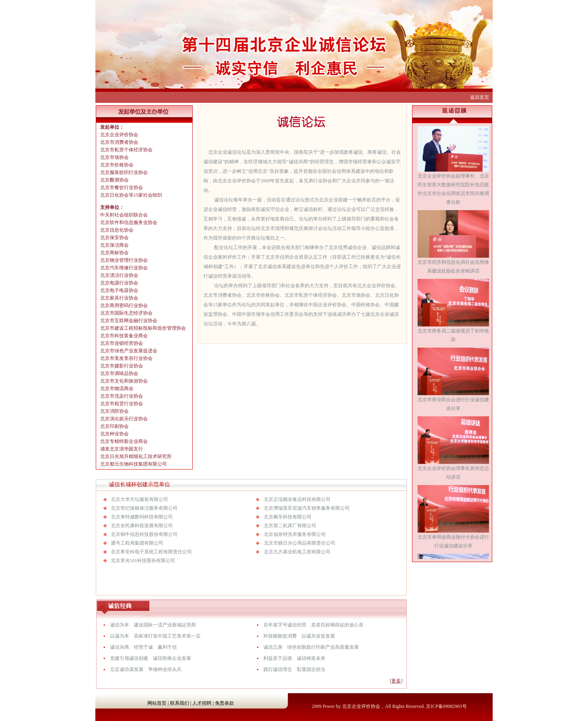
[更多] (396, 681)
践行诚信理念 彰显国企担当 (294, 669)
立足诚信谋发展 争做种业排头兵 (146, 669)
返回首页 (480, 97)
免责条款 (224, 703)
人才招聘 (202, 703)
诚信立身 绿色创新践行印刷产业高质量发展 (311, 647)
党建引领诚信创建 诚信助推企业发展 (151, 658)
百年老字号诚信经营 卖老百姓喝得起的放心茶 (313, 625)
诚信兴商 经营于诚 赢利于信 (143, 647)
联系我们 (180, 703)
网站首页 (157, 703)
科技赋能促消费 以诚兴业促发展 (299, 636)
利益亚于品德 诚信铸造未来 (294, 658)
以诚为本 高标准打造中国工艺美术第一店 (155, 636)
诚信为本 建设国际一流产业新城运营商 (153, 625)
